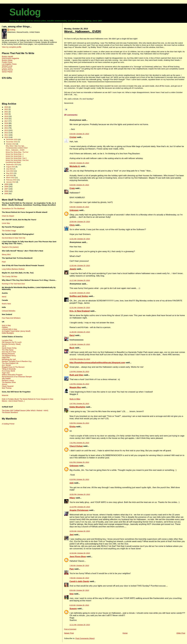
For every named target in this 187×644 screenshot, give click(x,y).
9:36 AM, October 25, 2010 (79, 207)
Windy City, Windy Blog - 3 (15, 156)
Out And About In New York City (13, 238)
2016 (6, 123)
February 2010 (12, 180)
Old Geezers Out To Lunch (12, 342)
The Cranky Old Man (9, 276)
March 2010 (11, 178)
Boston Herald (7, 56)
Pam (72, 569)
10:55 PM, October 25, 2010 (80, 494)
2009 (6, 184)
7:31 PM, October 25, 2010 (79, 443)
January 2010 (11, 182)
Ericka (73, 427)
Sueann (73, 609)
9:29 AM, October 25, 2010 (79, 185)
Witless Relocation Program (12, 375)
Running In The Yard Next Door (13, 284)
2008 (6, 187)
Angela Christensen (79, 510)
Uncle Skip (6, 223)
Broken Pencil (7, 70)
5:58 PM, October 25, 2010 (79, 423)
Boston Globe (7, 60)
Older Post (181, 633)
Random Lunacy (8, 380)
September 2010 (12, 165)
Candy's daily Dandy (79, 581)
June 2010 (10, 171)
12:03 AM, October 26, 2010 (80, 531)
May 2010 (10, 173)
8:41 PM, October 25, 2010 (79, 462)
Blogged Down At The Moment (13, 367)
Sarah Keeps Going (9, 348)
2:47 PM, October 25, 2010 (79, 404)
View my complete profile (12, 47)
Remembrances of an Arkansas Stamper (17, 377)
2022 (6, 109)
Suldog (25, 12)
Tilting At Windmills (9, 369)
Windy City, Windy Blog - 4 (15, 154)
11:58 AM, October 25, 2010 (80, 344)
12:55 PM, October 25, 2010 (80, 359)
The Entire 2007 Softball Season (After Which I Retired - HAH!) (25, 411)
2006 (6, 191)
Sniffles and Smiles (79, 296)
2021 (6, 112)
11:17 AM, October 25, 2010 (80, 280)
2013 (6, 130)
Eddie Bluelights (77, 407)
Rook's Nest (6, 304)
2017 (6, 121)
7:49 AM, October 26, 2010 (79, 566)
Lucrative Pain (7, 340)
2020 (6, 114)
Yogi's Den (6, 373)
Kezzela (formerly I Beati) (11, 344)
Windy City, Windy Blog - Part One (17, 160)
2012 (6, 133)
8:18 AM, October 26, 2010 (79, 605)
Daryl (72, 335)
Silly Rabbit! (6, 379)
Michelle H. (75, 166)
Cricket (73, 137)
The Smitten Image (9, 231)
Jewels (73, 269)
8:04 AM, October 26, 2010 (79, 590)
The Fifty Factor (8, 350)
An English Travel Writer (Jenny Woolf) (16, 331)
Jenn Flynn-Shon (78, 557)
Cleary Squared (8, 386)
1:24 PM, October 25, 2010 (79, 372)
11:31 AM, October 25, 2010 (80, 308)
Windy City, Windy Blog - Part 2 (16, 158)
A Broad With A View (9, 329)
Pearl (4, 262)
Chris (72, 225)
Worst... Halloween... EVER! (83, 32)
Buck (72, 348)
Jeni (72, 535)
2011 (6, 135)
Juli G (4, 346)
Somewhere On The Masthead (13, 209)
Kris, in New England (80, 311)
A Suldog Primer (8, 424)
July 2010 (10, 169)
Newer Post (69, 633)
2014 (6, 128)
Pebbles (5, 327)
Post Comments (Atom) (85, 638)
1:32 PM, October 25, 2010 (79, 384)
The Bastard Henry (9, 356)
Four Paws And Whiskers (11, 318)
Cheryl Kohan (76, 446)
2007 (6, 189)
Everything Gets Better (13, 162)
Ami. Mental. (6, 365)
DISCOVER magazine (10, 58)
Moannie (5, 395)
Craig (72, 188)
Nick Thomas (7, 388)
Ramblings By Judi (9, 359)
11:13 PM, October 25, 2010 (80, 507)
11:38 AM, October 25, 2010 (80, 332)
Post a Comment (70, 629)
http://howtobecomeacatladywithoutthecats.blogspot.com (97, 363)
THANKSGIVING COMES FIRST (17, 148)
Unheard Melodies (9, 311)
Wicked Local (7, 66)
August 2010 (11, 167)
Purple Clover (7, 62)
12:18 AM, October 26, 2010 (80, 553)
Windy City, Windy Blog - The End (17, 152)
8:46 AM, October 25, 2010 (79, 163)
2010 (6, 137)
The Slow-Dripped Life (10, 363)
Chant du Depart (8, 216)
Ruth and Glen (76, 375)
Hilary (72, 498)
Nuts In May (6, 325)
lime (72, 594)
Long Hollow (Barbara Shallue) (13, 269)
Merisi (4, 297)
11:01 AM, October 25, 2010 (80, 239)
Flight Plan (6, 358)
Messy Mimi (6, 254)
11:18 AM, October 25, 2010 (80, 293)
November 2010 (12, 142)
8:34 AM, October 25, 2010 (79, 134)
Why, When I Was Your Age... (16, 146)
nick (72, 483)
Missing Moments (8, 354)
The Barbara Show (9, 382)
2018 (6, 119)
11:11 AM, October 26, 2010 (80, 625)
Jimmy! (4, 384)
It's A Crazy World (8, 371)
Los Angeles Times (9, 64)
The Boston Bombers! (10, 412)
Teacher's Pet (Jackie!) (10, 247)
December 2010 (12, 139)
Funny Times (7, 68)
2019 (6, 116)
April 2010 (10, 175)
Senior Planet (7, 72)
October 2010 (11, 144)
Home (125, 633)
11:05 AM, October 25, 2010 (80, 266)
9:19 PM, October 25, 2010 (79, 479)
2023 (6, 107)
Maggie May (75, 387)
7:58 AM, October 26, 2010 (79, 578)
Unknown (74, 210)
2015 (6, 126)
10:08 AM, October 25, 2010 (80, 222)
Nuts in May (75, 399)
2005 (6, 193)
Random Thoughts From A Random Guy (17, 361)
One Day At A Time (9, 352)
